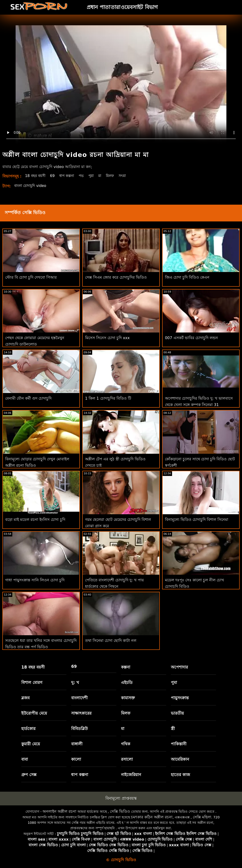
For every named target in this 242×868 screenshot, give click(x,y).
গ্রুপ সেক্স (29, 775)
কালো (76, 759)
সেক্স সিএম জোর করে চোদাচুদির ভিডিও (116, 277)
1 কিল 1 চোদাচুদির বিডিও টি (108, 398)
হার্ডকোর (28, 729)
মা (104, 176)
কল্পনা (126, 667)
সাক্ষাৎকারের (81, 713)
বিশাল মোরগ (32, 682)
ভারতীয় (177, 713)
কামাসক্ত (128, 698)
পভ (84, 176)
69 (54, 176)
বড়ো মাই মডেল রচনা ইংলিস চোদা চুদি (35, 520)
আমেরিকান (180, 759)
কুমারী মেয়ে (31, 744)
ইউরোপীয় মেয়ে (34, 713)
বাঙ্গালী (77, 744)
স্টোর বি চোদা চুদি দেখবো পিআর (31, 277)
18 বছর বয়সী (36, 176)
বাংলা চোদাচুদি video (32, 186)
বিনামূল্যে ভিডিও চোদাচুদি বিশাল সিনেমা (197, 520)
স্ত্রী (173, 729)
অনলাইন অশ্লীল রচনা (59, 811)
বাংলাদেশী (79, 698)
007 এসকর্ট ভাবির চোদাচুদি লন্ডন (191, 338)
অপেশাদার (179, 667)
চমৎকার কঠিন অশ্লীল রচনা (152, 817)
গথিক (126, 744)
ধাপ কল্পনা (69, 176)
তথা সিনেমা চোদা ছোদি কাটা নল (111, 641)
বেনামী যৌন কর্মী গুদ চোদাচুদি (28, 398)
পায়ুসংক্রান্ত (180, 698)
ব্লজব (25, 698)
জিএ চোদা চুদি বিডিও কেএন (187, 277)
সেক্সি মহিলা (202, 817)
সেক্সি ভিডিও (120, 811)
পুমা (95, 176)
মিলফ (115, 176)
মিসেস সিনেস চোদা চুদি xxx (107, 338)
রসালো (127, 759)
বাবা (25, 759)
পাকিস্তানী (179, 744)
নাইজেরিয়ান (131, 775)
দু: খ (75, 682)
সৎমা (128, 176)
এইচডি (127, 682)
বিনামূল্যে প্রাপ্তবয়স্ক (121, 798)
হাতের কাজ (180, 775)
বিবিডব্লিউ (79, 729)
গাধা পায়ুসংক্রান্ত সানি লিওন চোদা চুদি (35, 580)
